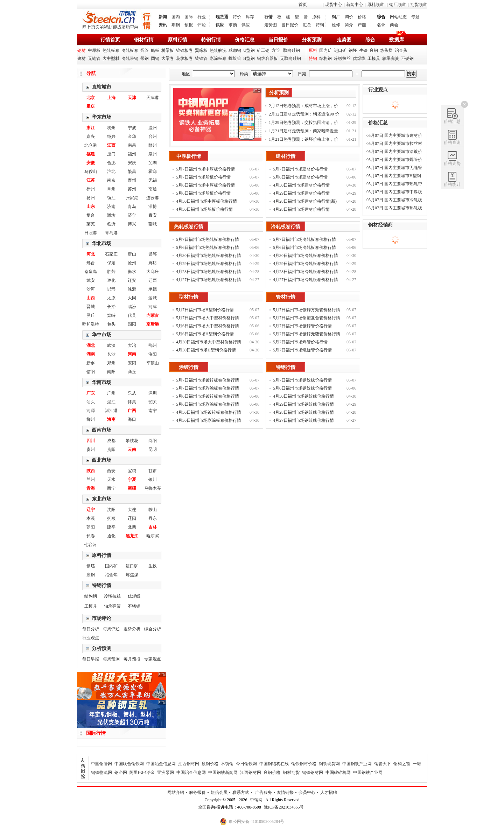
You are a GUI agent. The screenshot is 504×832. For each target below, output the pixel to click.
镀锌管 (201, 58)
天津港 (153, 98)
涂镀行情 (189, 367)
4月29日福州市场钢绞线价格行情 (303, 404)
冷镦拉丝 (342, 58)
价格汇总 (245, 40)
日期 (302, 74)
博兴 (132, 224)
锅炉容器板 (267, 58)
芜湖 (153, 163)
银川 (153, 480)
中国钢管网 (101, 764)
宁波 (132, 128)
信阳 (91, 372)
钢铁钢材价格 (304, 764)
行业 (202, 17)
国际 (189, 17)
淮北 (111, 172)
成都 (111, 441)
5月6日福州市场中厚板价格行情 (205, 185)
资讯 (163, 25)
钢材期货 (291, 772)
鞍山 (153, 510)
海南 (111, 419)
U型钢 (249, 50)
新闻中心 (355, 5)
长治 (111, 307)
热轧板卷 (111, 50)
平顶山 (153, 363)
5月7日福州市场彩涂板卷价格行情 (208, 388)
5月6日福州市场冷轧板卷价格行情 (304, 247)
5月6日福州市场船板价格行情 (203, 193)
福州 (132, 154)
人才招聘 (329, 792)
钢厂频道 (398, 5)
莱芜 (91, 224)
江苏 (91, 180)
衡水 (132, 272)
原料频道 (376, 5)
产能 (362, 25)
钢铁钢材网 (313, 772)
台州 (153, 137)
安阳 (132, 363)
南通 (153, 189)
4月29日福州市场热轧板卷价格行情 (209, 264)
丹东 (153, 518)
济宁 (132, 215)
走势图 (271, 25)
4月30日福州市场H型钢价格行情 (206, 350)
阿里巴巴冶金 (142, 772)
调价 (349, 17)
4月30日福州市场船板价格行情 (204, 209)
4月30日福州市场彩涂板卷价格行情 (209, 420)
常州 (111, 189)
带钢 (145, 58)
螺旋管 (235, 58)
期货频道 (419, 5)
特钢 (320, 25)
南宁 (153, 411)
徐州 (91, 189)
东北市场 (101, 499)
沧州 (132, 263)
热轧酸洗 (218, 50)
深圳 (153, 393)
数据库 (397, 40)
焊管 (145, 50)
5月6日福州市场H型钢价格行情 (205, 334)
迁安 (132, 280)
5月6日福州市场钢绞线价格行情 (302, 388)
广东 (91, 393)
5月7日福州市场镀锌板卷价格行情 (208, 380)
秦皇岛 (91, 272)
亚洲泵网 (166, 772)
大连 (132, 510)
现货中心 (334, 5)
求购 (233, 25)
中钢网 (256, 800)
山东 (91, 207)
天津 (132, 98)
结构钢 (325, 58)
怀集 (132, 402)
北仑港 (91, 145)
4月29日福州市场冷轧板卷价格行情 (306, 264)
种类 (244, 74)
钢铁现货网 (329, 764)
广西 (132, 411)
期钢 (176, 25)
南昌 (132, 145)
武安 (91, 280)
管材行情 (286, 297)
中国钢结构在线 (274, 764)
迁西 (153, 280)
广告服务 (264, 792)
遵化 (111, 280)
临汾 (132, 307)
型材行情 (189, 297)
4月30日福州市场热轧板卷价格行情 (209, 256)
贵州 (91, 449)
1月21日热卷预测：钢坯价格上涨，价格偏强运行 (303, 140)
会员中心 (307, 792)
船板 (155, 50)
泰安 (153, 215)
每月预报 (132, 659)
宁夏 (132, 480)
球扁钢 (235, 50)
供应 (220, 25)
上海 (111, 98)
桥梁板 (168, 50)
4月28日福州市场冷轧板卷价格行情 (306, 272)
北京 (91, 98)
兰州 (91, 480)
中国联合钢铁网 (129, 764)
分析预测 (312, 40)
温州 (153, 128)
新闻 (163, 17)
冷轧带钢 (130, 58)
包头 (111, 324)
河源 (91, 411)
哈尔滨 (153, 536)
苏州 (132, 189)
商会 (394, 25)
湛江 (111, 402)
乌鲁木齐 (153, 488)
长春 (91, 536)
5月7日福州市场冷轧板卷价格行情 (304, 239)
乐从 (132, 393)
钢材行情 (144, 40)
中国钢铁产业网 (357, 764)
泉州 (153, 154)
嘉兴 (91, 137)
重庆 (91, 106)
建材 (82, 58)
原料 (316, 17)
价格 (362, 17)
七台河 (91, 545)
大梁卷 (168, 58)
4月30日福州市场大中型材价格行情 (209, 342)
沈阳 (111, 510)
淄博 (153, 207)
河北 (91, 254)
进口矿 (340, 50)
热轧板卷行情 (189, 227)
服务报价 (197, 792)
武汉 (111, 345)
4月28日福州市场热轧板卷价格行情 (209, 272)
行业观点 (91, 638)
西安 (111, 471)
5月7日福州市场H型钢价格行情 (205, 310)
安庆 (132, 163)
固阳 (132, 324)
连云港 (153, 198)
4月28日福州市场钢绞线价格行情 (303, 412)
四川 (91, 441)
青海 (91, 488)
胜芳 (111, 272)
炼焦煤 (386, 50)
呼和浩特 (91, 324)
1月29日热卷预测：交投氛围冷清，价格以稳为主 (303, 123)
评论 (202, 25)
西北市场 (101, 460)
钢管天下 (383, 764)
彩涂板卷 (218, 58)
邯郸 (153, 254)
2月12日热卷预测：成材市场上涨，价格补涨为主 (303, 107)
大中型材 (111, 58)
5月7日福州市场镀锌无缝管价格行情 (307, 334)
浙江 (91, 128)
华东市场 (101, 117)
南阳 (111, 372)
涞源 (132, 289)
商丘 (132, 372)
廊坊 (153, 263)
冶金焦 (401, 50)
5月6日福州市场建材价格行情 (300, 177)
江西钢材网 (189, 764)
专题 (415, 17)
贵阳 (111, 449)
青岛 (132, 207)
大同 (132, 298)
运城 (153, 298)
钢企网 (121, 772)
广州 (111, 393)
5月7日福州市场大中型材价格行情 (208, 318)
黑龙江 (132, 536)
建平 (111, 527)
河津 (153, 307)
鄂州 (153, 345)
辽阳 (132, 518)
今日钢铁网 (246, 764)
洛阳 (153, 354)
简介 (349, 25)
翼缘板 (201, 50)
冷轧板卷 (130, 50)
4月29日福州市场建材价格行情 (301, 193)
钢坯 (353, 50)
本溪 (91, 518)
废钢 (374, 50)
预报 (189, 25)
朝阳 (91, 527)
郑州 (111, 363)
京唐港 (153, 324)
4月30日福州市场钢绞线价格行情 (303, 396)
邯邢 (111, 289)
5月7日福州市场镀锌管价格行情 (302, 326)
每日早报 (91, 659)
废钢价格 (210, 764)
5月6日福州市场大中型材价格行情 (208, 326)
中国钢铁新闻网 (223, 772)
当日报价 (290, 25)
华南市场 (101, 382)
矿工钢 (263, 50)
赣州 (153, 145)
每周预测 (111, 659)
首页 (303, 5)
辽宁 (91, 510)
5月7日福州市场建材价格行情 (300, 169)
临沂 (111, 224)
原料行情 (177, 40)
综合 (370, 40)
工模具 (374, 58)
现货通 (222, 17)
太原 (111, 298)
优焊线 (359, 58)
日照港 (91, 233)
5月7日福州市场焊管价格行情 (300, 342)
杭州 (111, 128)
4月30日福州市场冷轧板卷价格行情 (306, 256)
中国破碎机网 (338, 772)
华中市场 (101, 335)
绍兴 (111, 137)
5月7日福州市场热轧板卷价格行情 (208, 239)
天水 (111, 480)
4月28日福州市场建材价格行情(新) (305, 201)
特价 (237, 17)
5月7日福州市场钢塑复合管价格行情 (307, 318)
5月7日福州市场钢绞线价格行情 (302, 380)
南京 (111, 180)
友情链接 (285, 792)
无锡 (153, 180)
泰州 (132, 180)
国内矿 (325, 50)
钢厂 (336, 17)
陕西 (91, 471)
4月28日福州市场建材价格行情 (301, 209)
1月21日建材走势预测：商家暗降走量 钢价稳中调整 (303, 132)
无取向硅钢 (290, 58)
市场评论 (101, 618)
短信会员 (219, 792)
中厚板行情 (189, 156)
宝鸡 (132, 471)
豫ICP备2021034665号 (284, 807)
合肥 (111, 163)
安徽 (91, 163)
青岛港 (111, 233)
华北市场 (101, 243)
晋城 (91, 307)
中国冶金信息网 (161, 764)
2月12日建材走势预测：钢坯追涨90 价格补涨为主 (304, 115)
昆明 (153, 449)
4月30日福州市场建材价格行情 (301, 185)
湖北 (91, 345)
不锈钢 (407, 58)
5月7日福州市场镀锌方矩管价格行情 (307, 310)
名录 (381, 25)
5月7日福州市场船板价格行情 (203, 177)
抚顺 (111, 518)
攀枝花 (132, 441)
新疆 (132, 488)
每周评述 (111, 629)
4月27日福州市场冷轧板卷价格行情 (306, 280)
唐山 (132, 254)
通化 (111, 536)
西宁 (111, 488)
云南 (132, 449)
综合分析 (153, 629)
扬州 (91, 198)
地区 (186, 74)
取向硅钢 (292, 50)
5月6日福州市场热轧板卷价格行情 (208, 247)
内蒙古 (153, 315)
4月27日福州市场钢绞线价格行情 (303, 420)
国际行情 (96, 733)
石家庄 (111, 254)
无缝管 (94, 58)
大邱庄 (153, 272)
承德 (153, 289)
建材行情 (286, 156)
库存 (250, 17)
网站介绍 (176, 792)
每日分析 (91, 629)
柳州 (91, 419)
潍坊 (111, 215)
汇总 (307, 25)
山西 (91, 298)
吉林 (153, 527)
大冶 (132, 345)
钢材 (82, 50)
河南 (132, 354)
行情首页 (110, 40)
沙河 (91, 289)
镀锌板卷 (184, 50)
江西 (111, 145)
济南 (111, 207)
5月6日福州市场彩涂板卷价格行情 (208, 404)
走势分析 (132, 629)
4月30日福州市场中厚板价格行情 (206, 201)
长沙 (111, 354)
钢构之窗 (402, 764)
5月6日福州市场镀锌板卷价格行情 (208, 396)
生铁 (363, 50)
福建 (91, 154)
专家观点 (153, 659)
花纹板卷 (184, 58)
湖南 (91, 354)
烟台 (91, 215)
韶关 (153, 402)
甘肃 (153, 471)
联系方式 (241, 792)
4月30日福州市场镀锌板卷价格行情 (209, 412)
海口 (132, 419)
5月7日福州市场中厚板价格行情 (205, 169)
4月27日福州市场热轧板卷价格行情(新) (209, 281)
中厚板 (94, 50)
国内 (176, 17)
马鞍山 (91, 172)
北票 (132, 527)
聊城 (153, 224)
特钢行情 (211, 40)
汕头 (91, 402)
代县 (132, 315)
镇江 (111, 198)
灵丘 (91, 315)
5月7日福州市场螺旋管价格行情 (302, 350)
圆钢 (155, 58)
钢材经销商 (380, 225)
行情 (268, 17)
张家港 (132, 198)
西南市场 (101, 430)
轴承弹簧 (391, 58)
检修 (336, 25)
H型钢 (249, 58)
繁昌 (132, 172)
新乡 (91, 363)
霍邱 (153, 172)
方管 (276, 50)
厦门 (111, 154)
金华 (132, 137)
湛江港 (111, 411)
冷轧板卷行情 (286, 227)
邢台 (91, 263)
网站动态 (398, 17)
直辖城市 (101, 87)
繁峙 (111, 315)
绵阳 (153, 441)
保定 (111, 263)
